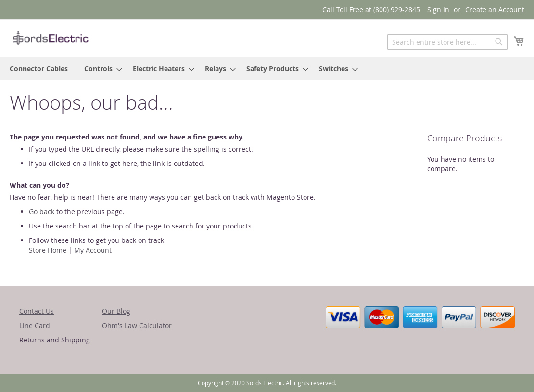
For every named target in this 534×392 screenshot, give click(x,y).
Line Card (35, 325)
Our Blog (116, 311)
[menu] (267, 69)
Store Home (48, 250)
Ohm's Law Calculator (137, 325)
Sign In (438, 9)
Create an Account (495, 9)
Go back (42, 211)
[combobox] (447, 42)
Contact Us (37, 311)
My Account (93, 250)
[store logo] (51, 38)
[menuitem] (39, 69)
